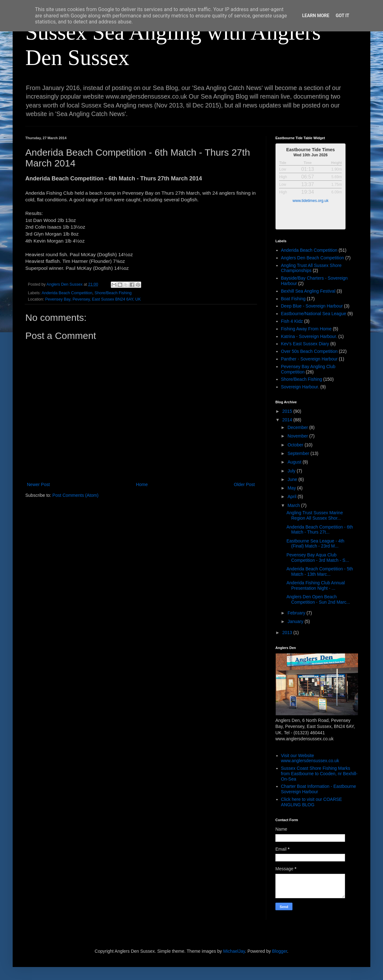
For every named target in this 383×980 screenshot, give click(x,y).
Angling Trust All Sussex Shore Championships (311, 268)
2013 (288, 633)
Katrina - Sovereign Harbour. (309, 336)
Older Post (244, 484)
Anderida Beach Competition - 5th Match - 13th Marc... (320, 571)
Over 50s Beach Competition (309, 351)
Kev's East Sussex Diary (305, 344)
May (292, 488)
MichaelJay (234, 951)
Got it (342, 16)
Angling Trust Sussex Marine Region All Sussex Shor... (315, 515)
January (296, 621)
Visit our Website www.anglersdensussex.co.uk (310, 758)
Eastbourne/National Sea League (314, 314)
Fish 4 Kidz (292, 321)
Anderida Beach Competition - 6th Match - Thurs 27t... (320, 530)
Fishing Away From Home (306, 329)
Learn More (316, 16)
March (294, 505)
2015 (288, 411)
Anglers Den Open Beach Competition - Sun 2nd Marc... (318, 599)
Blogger (280, 951)
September (299, 453)
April (292, 496)
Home (142, 484)
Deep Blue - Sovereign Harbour (312, 306)
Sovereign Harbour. (300, 387)
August (295, 462)
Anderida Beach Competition (67, 293)
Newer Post (38, 484)
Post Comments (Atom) (75, 495)
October (296, 445)
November (298, 436)
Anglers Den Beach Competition (313, 258)
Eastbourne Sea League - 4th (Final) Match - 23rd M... (315, 544)
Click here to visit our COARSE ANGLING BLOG (312, 802)
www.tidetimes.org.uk (310, 201)
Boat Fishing (293, 299)
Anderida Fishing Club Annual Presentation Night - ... (316, 585)
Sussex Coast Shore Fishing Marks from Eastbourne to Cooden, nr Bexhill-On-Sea (319, 774)
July (292, 471)
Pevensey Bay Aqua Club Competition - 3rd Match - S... (318, 558)
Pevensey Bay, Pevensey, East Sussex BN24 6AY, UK (93, 299)
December (298, 427)
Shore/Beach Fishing (113, 293)
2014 (288, 420)
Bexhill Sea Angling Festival (308, 291)
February (297, 613)
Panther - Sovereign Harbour (309, 359)
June (293, 479)
